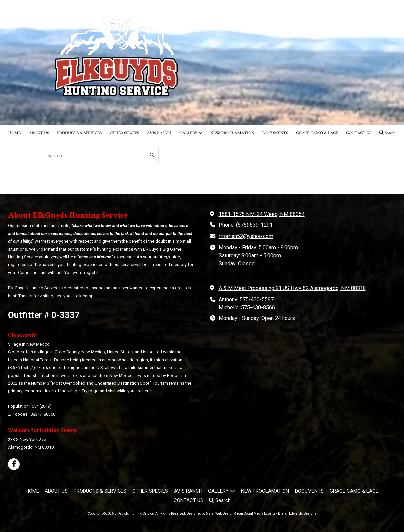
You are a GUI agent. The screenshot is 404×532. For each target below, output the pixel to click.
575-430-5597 (257, 299)
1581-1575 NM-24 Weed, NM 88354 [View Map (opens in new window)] (262, 214)
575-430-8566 (258, 307)
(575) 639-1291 (254, 225)
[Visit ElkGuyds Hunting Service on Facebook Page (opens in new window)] (14, 464)
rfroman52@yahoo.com (246, 236)
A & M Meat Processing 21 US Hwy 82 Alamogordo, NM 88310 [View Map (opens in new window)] (292, 288)
